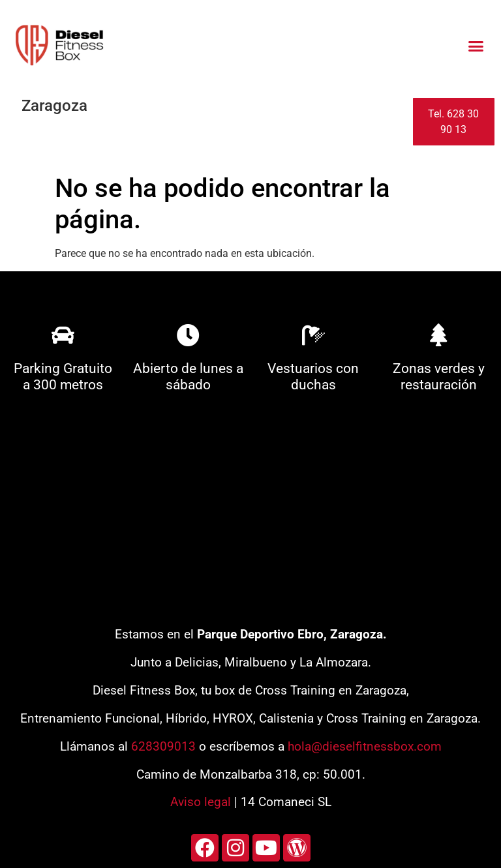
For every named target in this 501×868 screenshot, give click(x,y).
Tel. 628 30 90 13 (453, 122)
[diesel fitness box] (250, 515)
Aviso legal (201, 802)
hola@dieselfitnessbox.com (365, 746)
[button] (476, 46)
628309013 (163, 746)
